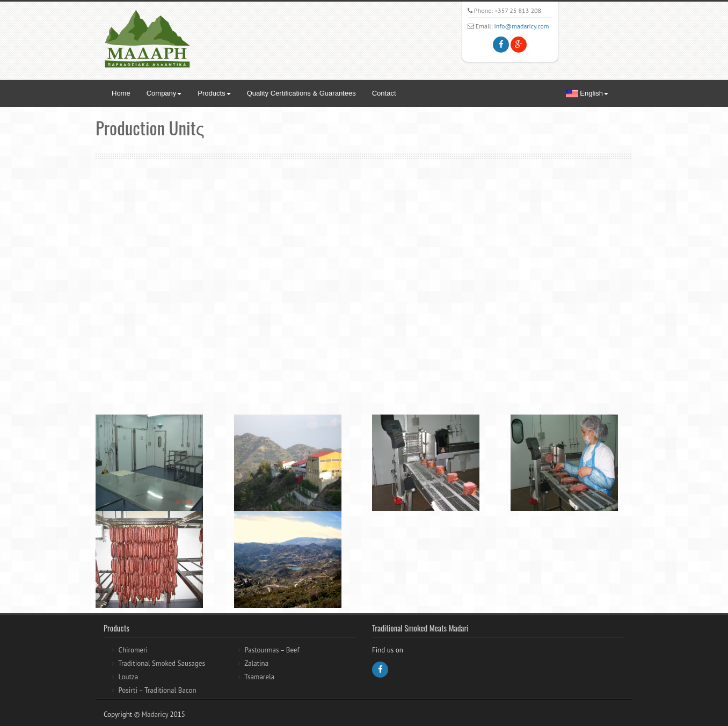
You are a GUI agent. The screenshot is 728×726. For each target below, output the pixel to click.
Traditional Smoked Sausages (162, 663)
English (587, 93)
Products (214, 93)
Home (121, 93)
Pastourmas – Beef (272, 650)
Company (164, 93)
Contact (384, 93)
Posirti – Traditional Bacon (157, 690)
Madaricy (155, 714)
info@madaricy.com (522, 26)
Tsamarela (259, 677)
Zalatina (256, 663)
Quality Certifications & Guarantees (301, 93)
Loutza (128, 677)
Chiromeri (133, 650)
